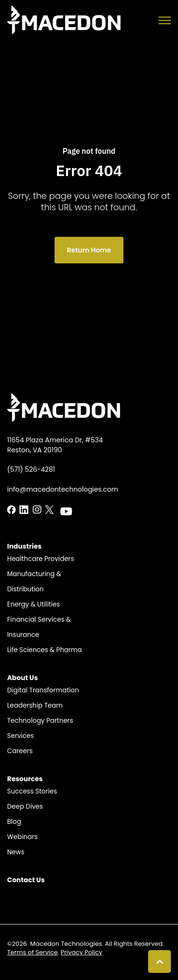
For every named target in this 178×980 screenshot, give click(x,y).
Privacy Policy (82, 952)
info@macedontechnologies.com (63, 489)
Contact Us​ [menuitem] (26, 880)
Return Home (89, 250)
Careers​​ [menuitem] (20, 751)
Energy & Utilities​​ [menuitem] (33, 604)
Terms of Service (33, 952)
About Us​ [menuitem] (23, 678)
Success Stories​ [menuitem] (32, 791)
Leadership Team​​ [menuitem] (35, 705)
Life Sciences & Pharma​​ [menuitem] (45, 650)
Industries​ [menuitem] (24, 546)
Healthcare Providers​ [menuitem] (41, 559)
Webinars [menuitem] (22, 837)
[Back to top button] (159, 961)
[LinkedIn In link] (11, 509)
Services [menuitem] (20, 736)
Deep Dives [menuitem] (25, 807)
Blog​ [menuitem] (14, 822)
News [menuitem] (16, 852)
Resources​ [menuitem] (25, 779)
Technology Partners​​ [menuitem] (40, 721)
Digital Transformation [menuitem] (43, 690)
